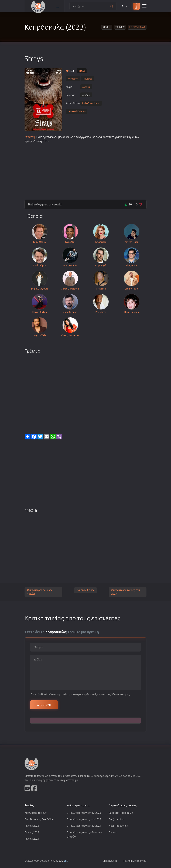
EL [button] (125, 6)
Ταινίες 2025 (32, 832)
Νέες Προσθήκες (118, 826)
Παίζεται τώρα (117, 819)
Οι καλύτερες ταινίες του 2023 (126, 592)
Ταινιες (120, 27)
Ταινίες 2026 (32, 826)
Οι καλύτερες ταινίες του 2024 (84, 826)
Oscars (113, 832)
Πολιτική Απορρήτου (135, 861)
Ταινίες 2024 (32, 839)
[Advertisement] (85, 170)
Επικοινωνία (110, 861)
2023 (82, 71)
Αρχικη (107, 27)
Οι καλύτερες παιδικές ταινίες (40, 592)
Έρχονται (121, 813)
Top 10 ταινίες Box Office (39, 819)
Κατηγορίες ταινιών (36, 813)
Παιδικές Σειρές (85, 590)
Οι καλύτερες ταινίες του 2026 (84, 813)
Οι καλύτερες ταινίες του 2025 (84, 819)
